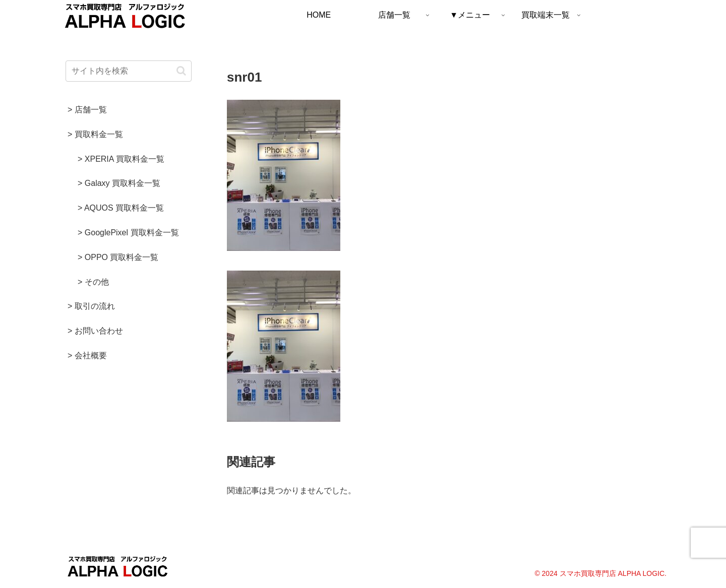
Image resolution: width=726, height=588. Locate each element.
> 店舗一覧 (87, 110)
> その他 (93, 282)
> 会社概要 (87, 355)
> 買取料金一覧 (95, 134)
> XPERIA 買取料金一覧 (121, 159)
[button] (181, 71)
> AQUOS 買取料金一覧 (121, 208)
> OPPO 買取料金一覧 (118, 257)
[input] (129, 71)
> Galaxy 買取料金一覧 (119, 183)
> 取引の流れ (91, 306)
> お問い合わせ (95, 331)
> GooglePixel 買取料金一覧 (128, 233)
